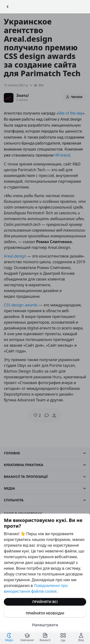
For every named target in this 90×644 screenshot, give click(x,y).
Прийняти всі (45, 602)
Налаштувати (45, 625)
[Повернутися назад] (8, 7)
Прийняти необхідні (45, 613)
